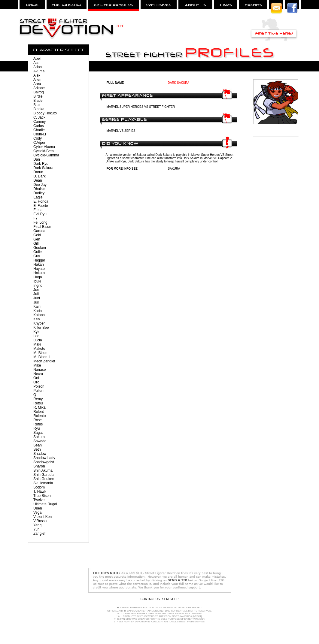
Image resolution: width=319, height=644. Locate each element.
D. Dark (39, 176)
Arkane (39, 88)
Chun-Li (40, 134)
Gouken (40, 248)
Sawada (40, 441)
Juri (36, 302)
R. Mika (39, 407)
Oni (36, 378)
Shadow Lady (44, 458)
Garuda (39, 231)
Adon (38, 67)
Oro (36, 382)
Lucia (38, 340)
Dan (37, 159)
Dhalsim (40, 189)
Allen (37, 80)
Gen (37, 239)
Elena (38, 210)
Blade (38, 101)
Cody (38, 138)
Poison (39, 386)
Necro (38, 374)
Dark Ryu (41, 164)
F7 (35, 218)
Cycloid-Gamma (46, 155)
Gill (36, 243)
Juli (36, 294)
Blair (37, 105)
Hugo (38, 277)
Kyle (37, 332)
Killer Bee (41, 328)
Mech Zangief (44, 361)
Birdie (38, 96)
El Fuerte (41, 206)
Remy (38, 399)
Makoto (39, 349)
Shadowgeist (44, 462)
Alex (37, 75)
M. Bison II (42, 357)
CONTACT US (150, 599)
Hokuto (39, 273)
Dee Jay (40, 185)
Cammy (39, 122)
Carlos (39, 126)
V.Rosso (40, 521)
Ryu (36, 428)
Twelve (39, 500)
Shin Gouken (44, 479)
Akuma (39, 71)
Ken (36, 319)
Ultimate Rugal (45, 504)
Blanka (39, 109)
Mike (37, 365)
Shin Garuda (43, 475)
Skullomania (43, 483)
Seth (37, 449)
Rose (38, 420)
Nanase (39, 370)
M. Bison (40, 353)
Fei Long (40, 222)
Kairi (37, 307)
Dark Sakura (43, 168)
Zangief (39, 534)
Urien (38, 508)
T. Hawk (40, 491)
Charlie (39, 130)
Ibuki (37, 281)
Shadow (40, 454)
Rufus (38, 424)
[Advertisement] (276, 235)
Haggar (39, 260)
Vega (37, 512)
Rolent (39, 412)
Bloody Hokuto (45, 113)
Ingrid (38, 286)
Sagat (38, 433)
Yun (36, 529)
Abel (37, 59)
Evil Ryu (40, 214)
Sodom (39, 487)
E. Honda (41, 201)
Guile (38, 252)
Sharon (39, 466)
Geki (37, 235)
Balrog (39, 92)
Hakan (39, 265)
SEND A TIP (170, 599)
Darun (38, 172)
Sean (38, 445)
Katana (39, 315)
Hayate (39, 269)
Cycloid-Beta (44, 151)
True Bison (42, 496)
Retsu (38, 403)
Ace (36, 63)
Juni (37, 298)
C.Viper (39, 143)
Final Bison (42, 227)
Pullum (39, 391)
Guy (37, 256)
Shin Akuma (43, 470)
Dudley (39, 193)
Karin (38, 311)
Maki (37, 344)
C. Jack (39, 117)
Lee (36, 336)
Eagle (38, 197)
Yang (37, 525)
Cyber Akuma (44, 147)
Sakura (39, 437)
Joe (36, 290)
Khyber (39, 323)
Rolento (39, 416)
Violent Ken (43, 517)
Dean (38, 180)
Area (37, 84)
